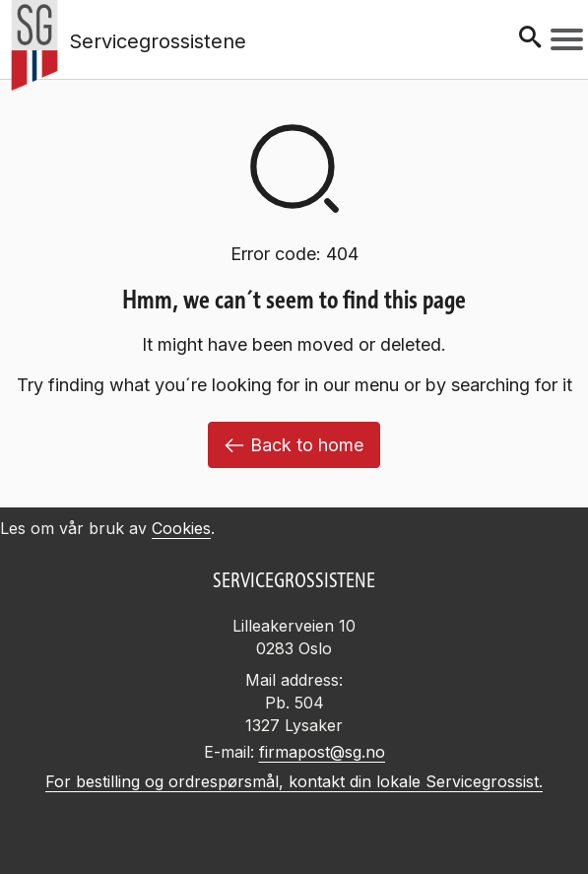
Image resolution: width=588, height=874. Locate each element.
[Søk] (530, 39)
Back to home (294, 445)
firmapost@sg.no (322, 752)
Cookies (181, 528)
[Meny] (567, 39)
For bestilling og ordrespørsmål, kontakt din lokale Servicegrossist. (294, 781)
